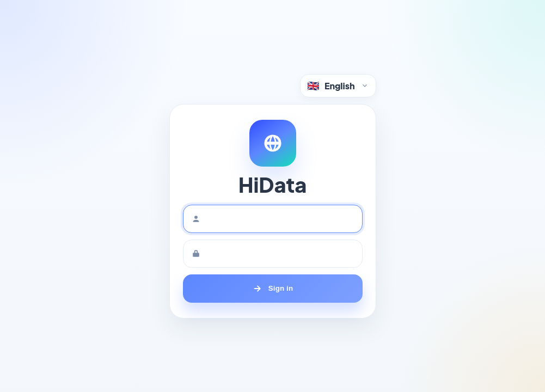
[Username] (273, 219)
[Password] (273, 254)
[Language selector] (338, 86)
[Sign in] (273, 289)
